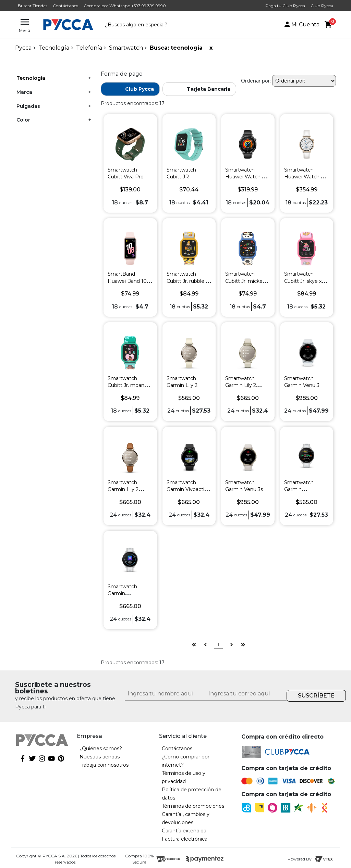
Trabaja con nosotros (104, 765)
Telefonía (89, 48)
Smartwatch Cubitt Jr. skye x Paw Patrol (303, 281)
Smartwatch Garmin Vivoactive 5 (188, 489)
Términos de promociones (193, 806)
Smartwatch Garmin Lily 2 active (241, 385)
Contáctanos (65, 6)
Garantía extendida (184, 831)
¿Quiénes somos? (101, 749)
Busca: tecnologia (176, 48)
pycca (23, 48)
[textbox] (183, 25)
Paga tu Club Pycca (285, 6)
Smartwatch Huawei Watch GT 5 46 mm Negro (247, 177)
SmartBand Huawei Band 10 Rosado (127, 281)
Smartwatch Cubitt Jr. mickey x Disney (247, 281)
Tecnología (54, 48)
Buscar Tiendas (33, 6)
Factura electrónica (185, 839)
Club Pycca (322, 6)
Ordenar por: (256, 81)
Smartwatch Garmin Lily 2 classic (123, 489)
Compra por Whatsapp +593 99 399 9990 (125, 6)
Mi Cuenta (301, 24)
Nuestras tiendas (100, 757)
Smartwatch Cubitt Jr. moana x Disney (129, 385)
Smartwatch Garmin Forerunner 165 (302, 489)
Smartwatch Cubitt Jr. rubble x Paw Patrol (187, 281)
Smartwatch (126, 48)
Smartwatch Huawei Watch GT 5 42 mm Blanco (306, 177)
